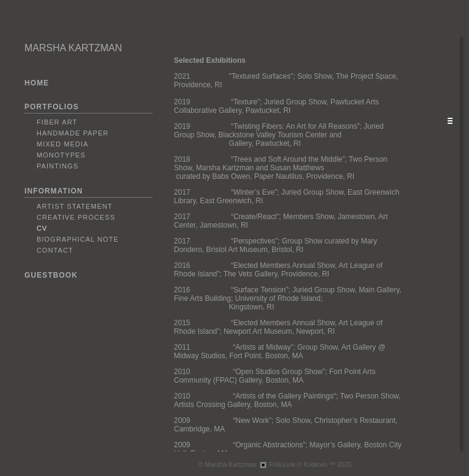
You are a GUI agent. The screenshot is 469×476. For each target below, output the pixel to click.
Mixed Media (63, 144)
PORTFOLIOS (52, 107)
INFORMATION (54, 191)
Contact (55, 250)
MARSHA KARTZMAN (73, 48)
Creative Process (76, 217)
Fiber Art (57, 122)
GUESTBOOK (51, 275)
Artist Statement (75, 206)
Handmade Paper (73, 133)
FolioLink (282, 464)
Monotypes (61, 155)
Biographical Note (78, 239)
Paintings (57, 166)
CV (42, 228)
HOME (37, 83)
